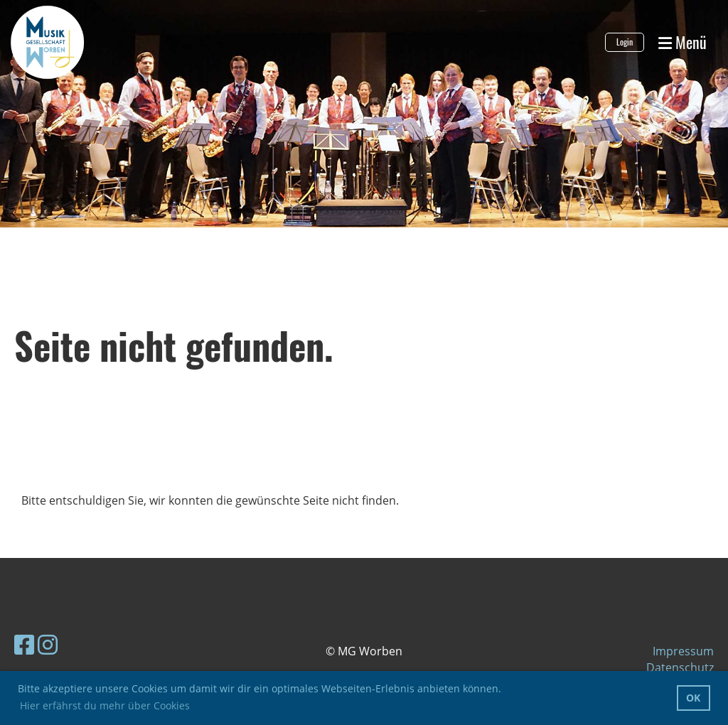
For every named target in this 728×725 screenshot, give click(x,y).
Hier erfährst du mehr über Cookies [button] (105, 705)
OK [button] (693, 698)
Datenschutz (680, 667)
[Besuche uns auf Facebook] (24, 644)
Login (625, 42)
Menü (682, 42)
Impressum (683, 651)
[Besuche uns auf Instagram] (48, 644)
